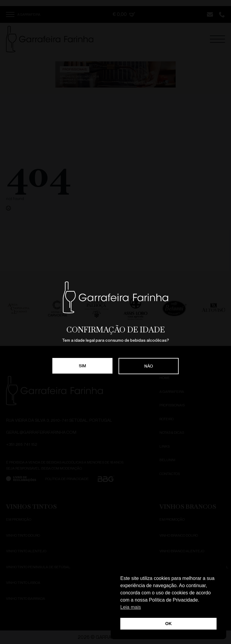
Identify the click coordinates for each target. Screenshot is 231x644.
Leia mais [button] (131, 607)
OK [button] (168, 624)
